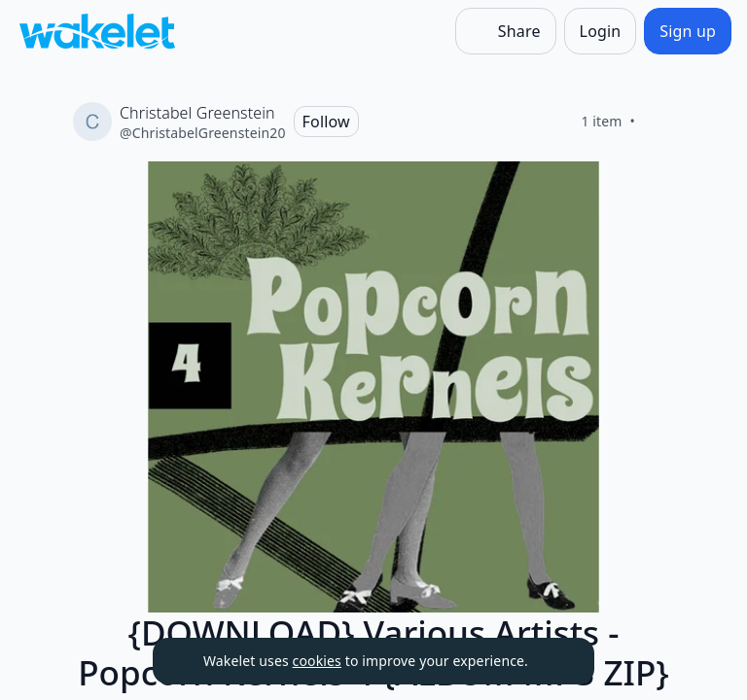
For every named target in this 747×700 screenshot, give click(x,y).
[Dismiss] (555, 661)
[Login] (601, 31)
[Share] (506, 31)
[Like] (658, 122)
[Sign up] (688, 31)
